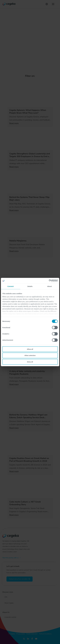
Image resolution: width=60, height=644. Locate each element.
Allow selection (30, 355)
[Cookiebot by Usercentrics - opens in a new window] (49, 281)
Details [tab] (30, 286)
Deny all (30, 362)
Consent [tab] (11, 286)
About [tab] (49, 286)
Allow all (30, 349)
